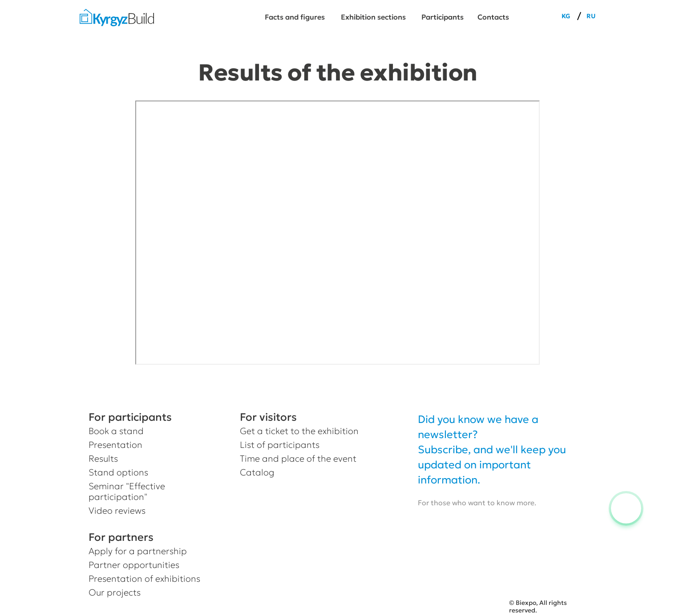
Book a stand (116, 431)
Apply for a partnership (138, 551)
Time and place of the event (298, 459)
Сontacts (493, 17)
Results (103, 459)
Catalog (257, 472)
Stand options (118, 472)
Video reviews (117, 511)
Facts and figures (295, 17)
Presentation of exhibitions (144, 579)
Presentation (115, 445)
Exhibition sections (373, 17)
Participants (443, 17)
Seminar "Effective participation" (127, 491)
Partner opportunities (134, 565)
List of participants (280, 445)
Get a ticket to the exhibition (299, 431)
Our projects (115, 592)
